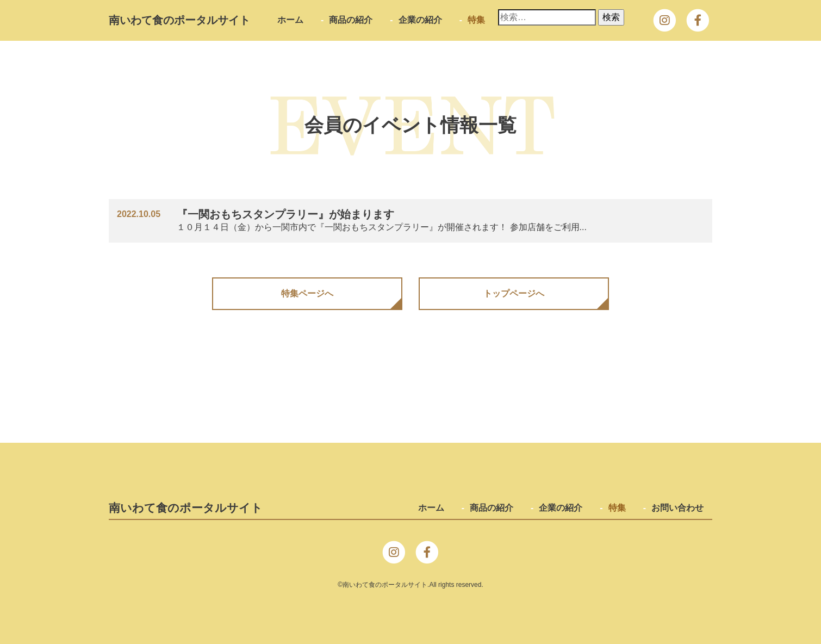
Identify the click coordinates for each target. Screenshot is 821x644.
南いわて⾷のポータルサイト (179, 20)
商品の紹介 (351, 20)
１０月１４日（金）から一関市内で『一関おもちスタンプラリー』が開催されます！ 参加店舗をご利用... (395, 220)
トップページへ (514, 293)
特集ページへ (307, 293)
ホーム (290, 20)
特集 (476, 20)
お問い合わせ (677, 508)
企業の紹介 (420, 20)
